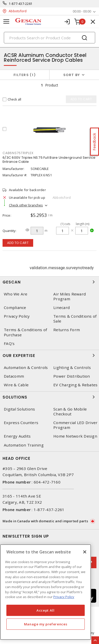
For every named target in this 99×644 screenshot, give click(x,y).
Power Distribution (72, 376)
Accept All (46, 610)
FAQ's (9, 344)
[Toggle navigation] (6, 22)
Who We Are (16, 294)
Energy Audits (17, 436)
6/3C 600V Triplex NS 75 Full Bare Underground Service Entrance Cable (49, 160)
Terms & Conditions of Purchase (25, 332)
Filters (25, 75)
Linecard (61, 308)
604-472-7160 (47, 482)
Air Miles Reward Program (70, 296)
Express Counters (21, 423)
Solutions (49, 397)
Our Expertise (49, 355)
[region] (46, 592)
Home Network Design (75, 436)
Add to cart (18, 243)
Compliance (15, 308)
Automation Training (24, 445)
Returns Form (67, 330)
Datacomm (14, 376)
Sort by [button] (72, 75)
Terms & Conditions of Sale (75, 319)
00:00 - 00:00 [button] (82, 11)
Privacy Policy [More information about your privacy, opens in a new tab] (64, 597)
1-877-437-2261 (21, 4)
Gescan (49, 282)
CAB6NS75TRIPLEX (18, 153)
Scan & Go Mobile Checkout (70, 412)
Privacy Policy (17, 316)
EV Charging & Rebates (75, 385)
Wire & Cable (16, 385)
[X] (85, 552)
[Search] (49, 38)
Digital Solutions (19, 409)
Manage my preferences (46, 624)
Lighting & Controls (72, 368)
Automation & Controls (26, 368)
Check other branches (26, 205)
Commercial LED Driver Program (75, 425)
